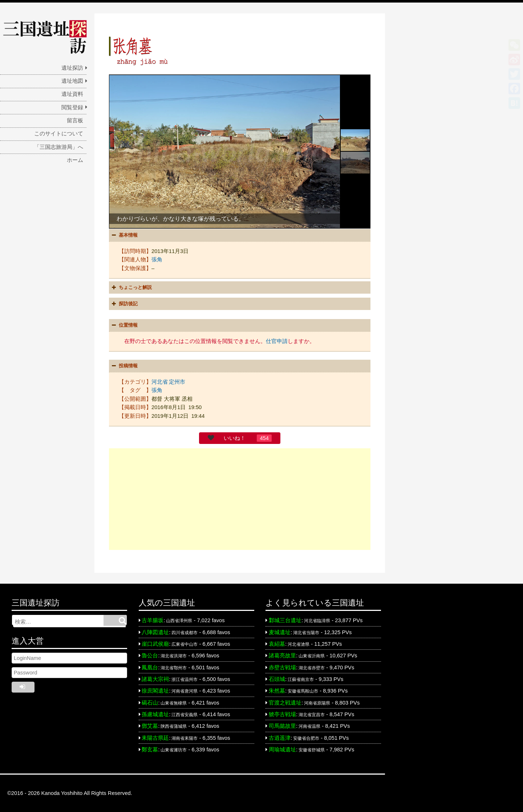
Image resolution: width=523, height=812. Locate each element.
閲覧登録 (72, 107)
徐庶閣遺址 (155, 691)
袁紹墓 (277, 644)
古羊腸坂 (153, 620)
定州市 (177, 382)
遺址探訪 (72, 68)
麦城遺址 (280, 632)
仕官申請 (277, 341)
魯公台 (150, 656)
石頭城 (277, 679)
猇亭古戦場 (282, 714)
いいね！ (235, 438)
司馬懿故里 (282, 726)
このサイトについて (59, 134)
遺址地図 (72, 81)
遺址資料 (72, 94)
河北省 (160, 382)
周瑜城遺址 (282, 750)
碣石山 (150, 703)
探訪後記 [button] (124, 304)
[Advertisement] (240, 499)
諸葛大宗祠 (155, 679)
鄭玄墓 (150, 750)
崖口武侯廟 (155, 644)
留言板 (75, 121)
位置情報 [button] (124, 325)
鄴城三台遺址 (285, 620)
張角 (157, 260)
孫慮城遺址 (155, 714)
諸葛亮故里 (282, 656)
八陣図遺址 (155, 632)
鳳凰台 (150, 668)
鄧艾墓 (150, 726)
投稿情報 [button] (124, 366)
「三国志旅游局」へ (59, 147)
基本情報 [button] (124, 235)
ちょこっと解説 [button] (131, 287)
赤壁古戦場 (282, 668)
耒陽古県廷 (155, 738)
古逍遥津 (280, 738)
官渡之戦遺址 (285, 703)
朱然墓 (277, 691)
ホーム (75, 160)
